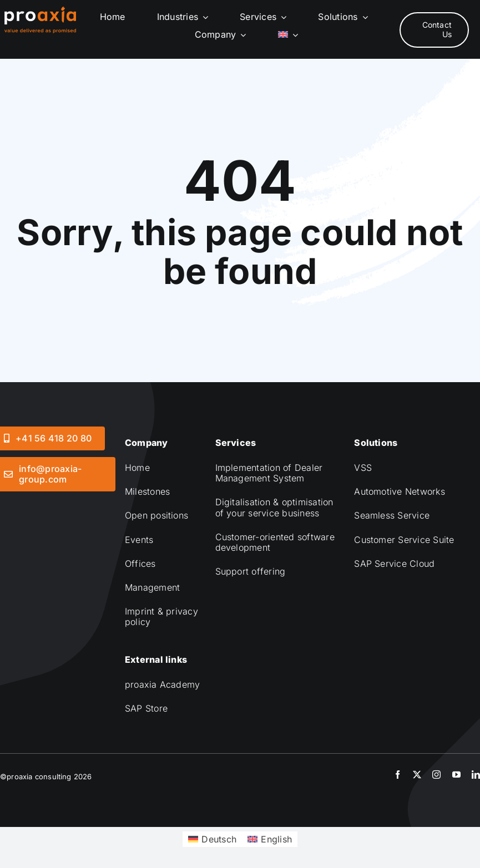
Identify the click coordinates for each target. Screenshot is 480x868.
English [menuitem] (276, 839)
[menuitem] (288, 35)
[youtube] (456, 775)
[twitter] (417, 775)
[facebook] (398, 775)
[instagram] (436, 775)
